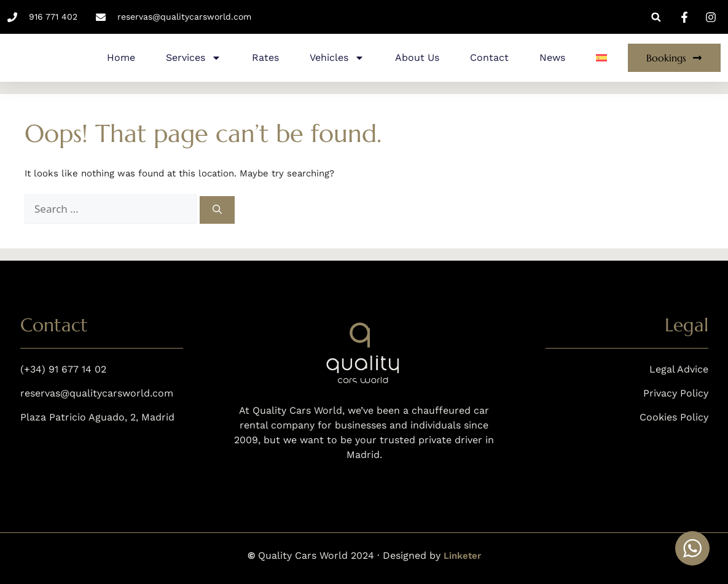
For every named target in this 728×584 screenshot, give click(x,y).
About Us (417, 57)
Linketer (462, 556)
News (552, 57)
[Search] (217, 210)
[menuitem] (601, 58)
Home (121, 57)
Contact (489, 57)
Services (194, 58)
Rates (265, 57)
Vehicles (337, 58)
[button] (656, 17)
